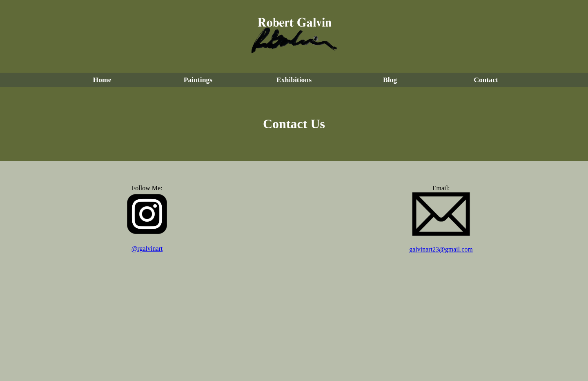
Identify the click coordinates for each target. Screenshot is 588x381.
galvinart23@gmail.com (441, 249)
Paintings (198, 80)
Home (102, 80)
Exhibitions (294, 80)
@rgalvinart (147, 248)
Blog (390, 80)
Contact (486, 80)
